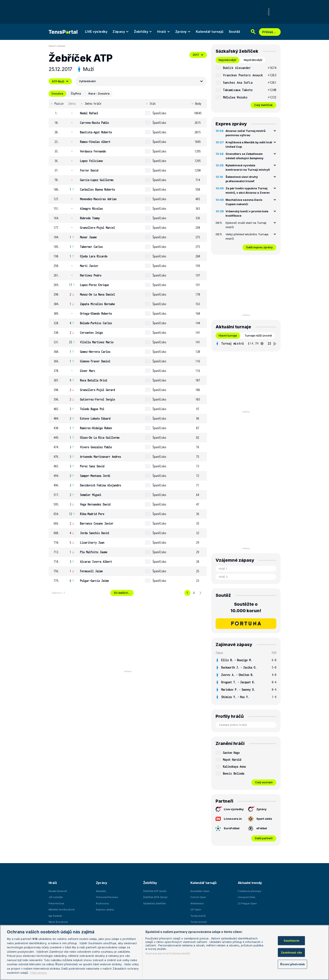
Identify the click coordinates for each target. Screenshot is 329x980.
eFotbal (258, 828)
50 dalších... (122, 593)
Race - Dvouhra (99, 93)
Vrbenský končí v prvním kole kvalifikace (247, 213)
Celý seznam (264, 782)
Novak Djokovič (58, 891)
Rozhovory (102, 903)
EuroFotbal (228, 828)
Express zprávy (105, 910)
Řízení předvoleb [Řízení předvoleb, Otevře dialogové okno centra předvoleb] (292, 964)
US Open (196, 910)
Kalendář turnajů (210, 32)
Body (196, 104)
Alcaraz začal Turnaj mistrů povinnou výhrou (246, 133)
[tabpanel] (246, 86)
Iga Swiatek (55, 916)
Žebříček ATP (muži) (155, 891)
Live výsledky (230, 809)
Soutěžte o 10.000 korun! (246, 607)
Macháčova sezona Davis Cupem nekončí (244, 202)
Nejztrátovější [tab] (253, 60)
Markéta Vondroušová (62, 910)
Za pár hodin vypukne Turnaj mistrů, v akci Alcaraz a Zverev (248, 190)
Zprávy (183, 32)
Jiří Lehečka (56, 897)
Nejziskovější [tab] (227, 60)
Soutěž (235, 32)
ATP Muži (60, 81)
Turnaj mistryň (199, 922)
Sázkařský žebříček (154, 903)
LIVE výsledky (96, 32)
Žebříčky (143, 32)
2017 (198, 55)
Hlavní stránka (57, 46)
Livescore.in (229, 819)
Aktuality (101, 891)
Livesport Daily (246, 897)
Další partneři (264, 838)
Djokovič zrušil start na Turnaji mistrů (246, 225)
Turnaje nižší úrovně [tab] (258, 335)
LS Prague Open (247, 903)
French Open (198, 897)
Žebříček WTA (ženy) (155, 897)
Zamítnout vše (291, 952)
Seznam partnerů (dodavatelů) (168, 953)
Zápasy (121, 32)
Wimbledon (197, 903)
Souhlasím (291, 941)
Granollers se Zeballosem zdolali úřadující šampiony (245, 156)
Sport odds (260, 819)
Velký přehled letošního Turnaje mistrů (247, 236)
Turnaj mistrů (198, 916)
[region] (164, 952)
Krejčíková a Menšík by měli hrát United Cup (249, 144)
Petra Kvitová (56, 903)
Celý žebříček (263, 105)
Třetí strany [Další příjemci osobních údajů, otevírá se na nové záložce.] (38, 973)
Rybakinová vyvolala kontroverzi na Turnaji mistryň (248, 167)
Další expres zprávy (259, 247)
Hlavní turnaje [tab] (228, 335)
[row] (128, 113)
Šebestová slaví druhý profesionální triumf (242, 179)
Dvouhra (57, 93)
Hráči (164, 32)
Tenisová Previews (107, 897)
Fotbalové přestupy (249, 891)
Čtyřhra (76, 93)
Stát (150, 104)
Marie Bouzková (58, 922)
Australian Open (200, 891)
